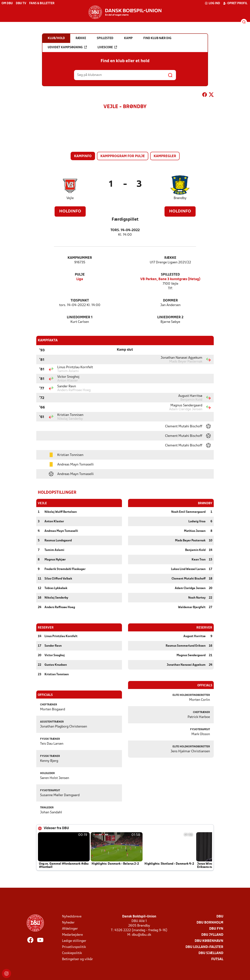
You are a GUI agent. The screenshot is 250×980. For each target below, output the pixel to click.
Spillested (170, 275)
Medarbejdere (72, 935)
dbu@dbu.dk (142, 935)
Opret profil (235, 3)
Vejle (70, 198)
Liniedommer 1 (80, 317)
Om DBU (7, 3)
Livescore (107, 47)
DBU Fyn (216, 929)
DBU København (209, 941)
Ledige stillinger (74, 941)
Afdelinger (70, 929)
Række (170, 258)
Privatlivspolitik (74, 947)
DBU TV (21, 3)
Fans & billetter (42, 3)
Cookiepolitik (72, 953)
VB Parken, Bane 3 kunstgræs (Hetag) (170, 279)
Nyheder (68, 923)
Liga (80, 279)
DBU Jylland (212, 935)
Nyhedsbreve (72, 916)
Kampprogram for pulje (123, 156)
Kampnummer (80, 258)
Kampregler (165, 156)
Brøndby (180, 198)
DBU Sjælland (211, 953)
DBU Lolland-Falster (204, 947)
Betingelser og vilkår (77, 959)
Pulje (80, 275)
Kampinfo (83, 156)
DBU (220, 916)
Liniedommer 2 (170, 317)
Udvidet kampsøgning (67, 47)
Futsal (217, 959)
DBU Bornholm (210, 923)
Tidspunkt (80, 301)
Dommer (170, 301)
